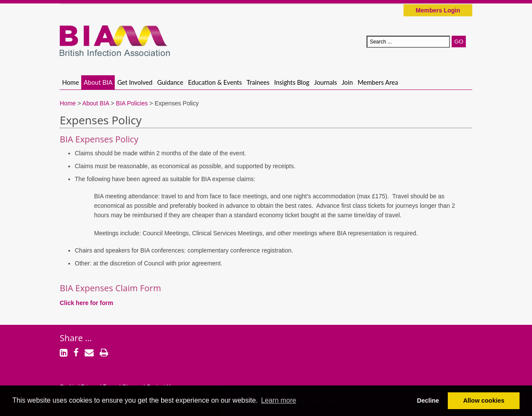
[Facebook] (76, 354)
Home (71, 82)
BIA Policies (132, 103)
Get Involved (135, 82)
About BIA (98, 82)
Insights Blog (292, 82)
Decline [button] (428, 401)
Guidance (170, 82)
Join (347, 82)
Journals (326, 82)
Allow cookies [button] (484, 401)
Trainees (258, 82)
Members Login (438, 10)
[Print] (104, 354)
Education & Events (215, 82)
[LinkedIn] (64, 354)
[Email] (89, 354)
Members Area (378, 82)
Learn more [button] (278, 400)
